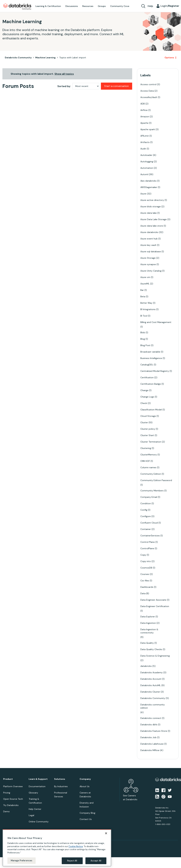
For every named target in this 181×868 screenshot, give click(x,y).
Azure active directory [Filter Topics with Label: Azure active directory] (152, 200)
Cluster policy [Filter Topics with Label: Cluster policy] (148, 429)
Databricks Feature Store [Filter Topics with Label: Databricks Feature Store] (154, 731)
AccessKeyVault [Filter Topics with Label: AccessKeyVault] (149, 97)
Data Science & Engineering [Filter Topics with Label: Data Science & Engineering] (155, 656)
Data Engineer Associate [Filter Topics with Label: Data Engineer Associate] (153, 600)
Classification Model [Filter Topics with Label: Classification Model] (151, 410)
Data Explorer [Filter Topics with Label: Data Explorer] (148, 617)
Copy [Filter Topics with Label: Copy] (143, 555)
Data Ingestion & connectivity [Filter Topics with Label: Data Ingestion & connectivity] (149, 631)
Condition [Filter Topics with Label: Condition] (146, 503)
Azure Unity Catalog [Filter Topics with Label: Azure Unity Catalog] (151, 271)
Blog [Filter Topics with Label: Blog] (143, 339)
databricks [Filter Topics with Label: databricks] (146, 666)
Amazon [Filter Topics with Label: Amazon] (145, 116)
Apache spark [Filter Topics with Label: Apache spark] (148, 129)
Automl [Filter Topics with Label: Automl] (144, 174)
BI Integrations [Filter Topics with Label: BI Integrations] (148, 309)
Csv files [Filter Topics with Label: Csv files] (145, 581)
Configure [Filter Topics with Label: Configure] (146, 516)
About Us (85, 786)
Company (85, 779)
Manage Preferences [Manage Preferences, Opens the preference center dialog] (22, 861)
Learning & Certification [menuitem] (48, 6)
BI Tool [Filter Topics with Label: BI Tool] (144, 316)
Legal (31, 815)
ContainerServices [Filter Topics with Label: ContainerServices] (150, 536)
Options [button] (169, 58)
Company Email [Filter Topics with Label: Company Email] (149, 497)
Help (150, 6)
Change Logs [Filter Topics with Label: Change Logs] (147, 397)
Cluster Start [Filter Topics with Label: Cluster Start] (147, 435)
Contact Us (86, 819)
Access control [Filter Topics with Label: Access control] (148, 84)
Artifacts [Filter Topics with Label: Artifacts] (145, 142)
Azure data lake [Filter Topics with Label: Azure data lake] (149, 213)
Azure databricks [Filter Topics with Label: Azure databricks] (149, 232)
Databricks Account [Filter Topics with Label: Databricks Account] (151, 679)
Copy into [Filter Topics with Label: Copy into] (146, 561)
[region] (57, 848)
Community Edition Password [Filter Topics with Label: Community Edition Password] (156, 480)
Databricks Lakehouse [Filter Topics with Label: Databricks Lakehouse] (152, 744)
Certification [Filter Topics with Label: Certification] (147, 377)
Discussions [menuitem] (72, 6)
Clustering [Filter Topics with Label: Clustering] (146, 448)
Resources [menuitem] (88, 6)
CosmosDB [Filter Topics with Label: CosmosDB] (146, 568)
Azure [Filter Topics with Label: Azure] (143, 194)
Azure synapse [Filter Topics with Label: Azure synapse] (148, 264)
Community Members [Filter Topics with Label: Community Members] (152, 491)
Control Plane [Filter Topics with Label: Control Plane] (148, 542)
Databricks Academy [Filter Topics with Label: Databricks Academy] (152, 672)
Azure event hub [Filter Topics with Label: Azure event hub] (149, 239)
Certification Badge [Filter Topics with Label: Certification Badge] (151, 384)
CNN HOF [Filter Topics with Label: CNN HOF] (145, 461)
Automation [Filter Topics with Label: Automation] (147, 168)
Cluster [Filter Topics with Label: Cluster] (144, 422)
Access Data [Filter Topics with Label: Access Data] (147, 91)
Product (8, 779)
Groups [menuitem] (102, 6)
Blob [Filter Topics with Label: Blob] (143, 332)
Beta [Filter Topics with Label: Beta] (143, 296)
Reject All (72, 861)
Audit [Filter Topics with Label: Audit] (143, 149)
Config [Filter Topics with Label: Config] (144, 510)
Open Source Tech (13, 799)
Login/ (170, 6)
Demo (6, 811)
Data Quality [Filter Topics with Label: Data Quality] (147, 643)
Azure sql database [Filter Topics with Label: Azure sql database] (151, 251)
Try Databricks (11, 805)
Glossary (33, 793)
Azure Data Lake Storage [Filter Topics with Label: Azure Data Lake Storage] (154, 219)
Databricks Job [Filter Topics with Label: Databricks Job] (148, 737)
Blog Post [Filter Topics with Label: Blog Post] (145, 345)
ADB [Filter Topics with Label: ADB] (143, 104)
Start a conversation (117, 86)
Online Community (39, 822)
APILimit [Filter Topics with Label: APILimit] (145, 136)
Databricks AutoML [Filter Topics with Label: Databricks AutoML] (151, 685)
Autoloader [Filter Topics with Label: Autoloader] (146, 155)
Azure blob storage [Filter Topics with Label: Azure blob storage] (151, 206)
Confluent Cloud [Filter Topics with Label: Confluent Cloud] (149, 523)
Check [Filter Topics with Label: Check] (144, 403)
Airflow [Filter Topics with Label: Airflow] (144, 110)
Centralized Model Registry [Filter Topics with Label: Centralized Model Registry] (155, 371)
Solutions (60, 779)
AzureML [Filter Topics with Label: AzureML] (145, 284)
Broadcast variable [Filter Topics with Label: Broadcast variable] (150, 352)
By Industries (61, 786)
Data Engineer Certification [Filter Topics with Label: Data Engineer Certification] (155, 606)
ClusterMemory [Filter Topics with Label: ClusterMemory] (149, 455)
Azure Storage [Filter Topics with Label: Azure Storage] (148, 258)
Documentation (37, 786)
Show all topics (64, 74)
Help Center (35, 809)
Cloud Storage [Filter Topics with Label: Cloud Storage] (148, 416)
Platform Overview (13, 786)
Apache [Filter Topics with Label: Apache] (144, 123)
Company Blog (87, 813)
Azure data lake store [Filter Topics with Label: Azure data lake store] (152, 226)
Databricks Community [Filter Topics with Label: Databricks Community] (153, 698)
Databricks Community (17, 7)
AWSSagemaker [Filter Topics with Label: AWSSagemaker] (149, 187)
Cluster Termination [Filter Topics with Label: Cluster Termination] (151, 442)
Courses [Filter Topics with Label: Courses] (145, 574)
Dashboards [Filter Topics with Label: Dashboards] (147, 587)
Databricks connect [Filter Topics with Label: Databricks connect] (151, 718)
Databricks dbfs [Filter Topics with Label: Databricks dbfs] (149, 725)
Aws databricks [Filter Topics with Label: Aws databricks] (148, 181)
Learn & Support (38, 779)
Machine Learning (45, 58)
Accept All (96, 861)
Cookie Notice (76, 846)
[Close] (106, 833)
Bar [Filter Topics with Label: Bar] (142, 290)
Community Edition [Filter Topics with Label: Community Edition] (151, 474)
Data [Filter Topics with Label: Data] (143, 593)
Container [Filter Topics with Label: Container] (146, 529)
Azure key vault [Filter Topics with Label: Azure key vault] (148, 245)
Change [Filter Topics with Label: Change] (144, 390)
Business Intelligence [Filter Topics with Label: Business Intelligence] (151, 358)
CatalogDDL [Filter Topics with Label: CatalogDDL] (147, 365)
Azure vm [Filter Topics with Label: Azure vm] (145, 277)
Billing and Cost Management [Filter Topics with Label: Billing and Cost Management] (156, 322)
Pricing (7, 793)
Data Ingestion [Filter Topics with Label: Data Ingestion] (148, 623)
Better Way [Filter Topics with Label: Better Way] (146, 303)
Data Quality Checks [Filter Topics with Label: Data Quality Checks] (151, 649)
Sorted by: (64, 86)
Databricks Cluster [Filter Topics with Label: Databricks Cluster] (150, 692)
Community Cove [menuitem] (120, 6)
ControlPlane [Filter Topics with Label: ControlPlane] (147, 548)
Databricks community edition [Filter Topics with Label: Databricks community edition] (153, 706)
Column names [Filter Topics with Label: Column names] (148, 467)
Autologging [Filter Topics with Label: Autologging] (147, 161)
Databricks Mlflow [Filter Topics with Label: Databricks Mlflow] (150, 750)
